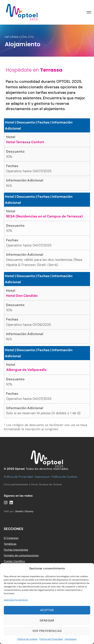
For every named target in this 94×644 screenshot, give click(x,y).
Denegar (47, 621)
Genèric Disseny (24, 511)
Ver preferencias (47, 631)
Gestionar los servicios (16, 600)
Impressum (71, 639)
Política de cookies (27, 639)
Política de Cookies (65, 477)
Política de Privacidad (51, 639)
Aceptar (47, 610)
